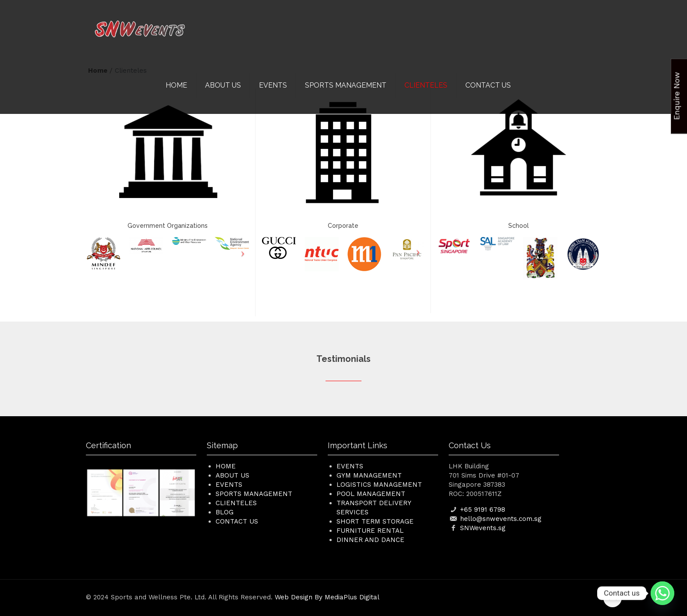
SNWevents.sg (483, 528)
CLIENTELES (236, 503)
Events (350, 466)
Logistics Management (379, 485)
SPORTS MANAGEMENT (254, 494)
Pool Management (371, 494)
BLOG (225, 512)
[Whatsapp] (662, 593)
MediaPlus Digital (352, 597)
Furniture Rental (370, 531)
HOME (226, 466)
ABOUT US (232, 475)
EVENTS (229, 485)
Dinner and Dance (370, 540)
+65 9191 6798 (483, 510)
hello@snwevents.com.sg (501, 519)
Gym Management (369, 475)
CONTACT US (237, 521)
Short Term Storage (375, 521)
